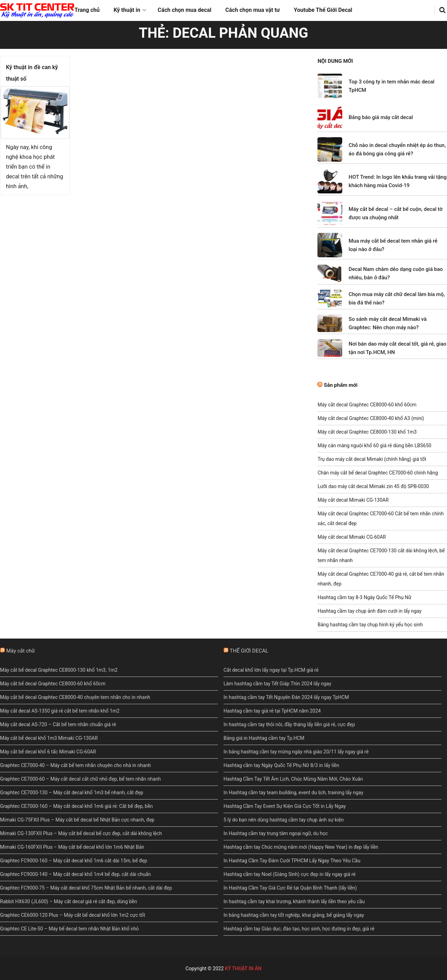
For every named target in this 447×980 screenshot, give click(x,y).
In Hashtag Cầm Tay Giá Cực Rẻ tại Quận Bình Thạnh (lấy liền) (290, 888)
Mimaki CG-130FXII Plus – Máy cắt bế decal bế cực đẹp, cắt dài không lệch (81, 833)
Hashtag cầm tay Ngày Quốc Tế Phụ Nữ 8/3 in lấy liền (281, 765)
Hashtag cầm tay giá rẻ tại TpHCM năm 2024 (272, 711)
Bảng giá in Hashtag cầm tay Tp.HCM (264, 738)
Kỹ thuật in (127, 10)
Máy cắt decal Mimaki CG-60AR (351, 537)
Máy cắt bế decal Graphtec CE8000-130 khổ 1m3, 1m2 (59, 670)
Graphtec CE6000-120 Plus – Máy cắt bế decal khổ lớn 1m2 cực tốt (73, 915)
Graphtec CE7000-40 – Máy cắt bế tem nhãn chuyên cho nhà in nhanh (75, 765)
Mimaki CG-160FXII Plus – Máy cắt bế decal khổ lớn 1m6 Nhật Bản (72, 847)
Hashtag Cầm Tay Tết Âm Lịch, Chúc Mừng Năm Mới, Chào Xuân (293, 779)
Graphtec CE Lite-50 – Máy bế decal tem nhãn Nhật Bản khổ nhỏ (69, 929)
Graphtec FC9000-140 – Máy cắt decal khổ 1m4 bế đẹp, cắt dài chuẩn (75, 874)
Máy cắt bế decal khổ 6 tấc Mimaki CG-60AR (48, 752)
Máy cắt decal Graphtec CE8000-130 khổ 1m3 (367, 432)
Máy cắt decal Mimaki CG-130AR (353, 500)
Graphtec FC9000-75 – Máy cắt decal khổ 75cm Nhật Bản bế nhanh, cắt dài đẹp (86, 888)
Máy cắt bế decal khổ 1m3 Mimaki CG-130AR (49, 738)
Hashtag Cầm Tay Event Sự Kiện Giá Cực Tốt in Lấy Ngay (285, 806)
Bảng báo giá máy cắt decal (381, 117)
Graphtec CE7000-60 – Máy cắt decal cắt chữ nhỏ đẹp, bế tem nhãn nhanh (80, 779)
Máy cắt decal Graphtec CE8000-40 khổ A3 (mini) (371, 418)
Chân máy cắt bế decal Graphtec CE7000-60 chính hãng (378, 473)
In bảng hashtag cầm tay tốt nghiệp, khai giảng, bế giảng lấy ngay (294, 915)
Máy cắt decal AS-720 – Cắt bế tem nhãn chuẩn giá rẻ (58, 724)
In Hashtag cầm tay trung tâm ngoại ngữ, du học (276, 833)
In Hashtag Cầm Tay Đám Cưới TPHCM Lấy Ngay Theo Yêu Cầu (292, 861)
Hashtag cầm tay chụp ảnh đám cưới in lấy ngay (369, 611)
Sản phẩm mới (341, 385)
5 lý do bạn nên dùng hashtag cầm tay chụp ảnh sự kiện (284, 820)
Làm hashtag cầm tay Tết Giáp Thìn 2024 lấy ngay (277, 684)
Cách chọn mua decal (185, 10)
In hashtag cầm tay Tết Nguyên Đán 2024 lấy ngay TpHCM (286, 697)
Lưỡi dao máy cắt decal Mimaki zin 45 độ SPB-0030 (373, 486)
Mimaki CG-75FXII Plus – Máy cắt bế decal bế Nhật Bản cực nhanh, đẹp (77, 820)
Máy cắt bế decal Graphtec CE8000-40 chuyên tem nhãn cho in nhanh (75, 697)
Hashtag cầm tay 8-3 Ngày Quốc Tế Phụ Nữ (364, 597)
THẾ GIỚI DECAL (249, 651)
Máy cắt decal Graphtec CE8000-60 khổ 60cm (367, 405)
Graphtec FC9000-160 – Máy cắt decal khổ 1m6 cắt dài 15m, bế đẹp (74, 861)
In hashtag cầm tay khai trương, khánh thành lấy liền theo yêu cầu (294, 901)
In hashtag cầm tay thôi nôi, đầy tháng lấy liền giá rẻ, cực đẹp (289, 724)
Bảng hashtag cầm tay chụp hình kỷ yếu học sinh (370, 625)
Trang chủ (87, 10)
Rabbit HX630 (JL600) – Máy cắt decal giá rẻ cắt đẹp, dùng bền (68, 901)
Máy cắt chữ (21, 651)
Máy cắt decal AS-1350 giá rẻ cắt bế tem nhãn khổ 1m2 (60, 711)
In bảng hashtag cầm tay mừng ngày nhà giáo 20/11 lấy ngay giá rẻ (296, 752)
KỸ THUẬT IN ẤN (243, 968)
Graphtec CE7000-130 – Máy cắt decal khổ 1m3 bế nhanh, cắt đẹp (72, 793)
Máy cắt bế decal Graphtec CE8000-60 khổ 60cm (53, 684)
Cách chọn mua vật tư (252, 10)
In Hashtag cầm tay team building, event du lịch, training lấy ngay (293, 793)
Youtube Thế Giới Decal (323, 10)
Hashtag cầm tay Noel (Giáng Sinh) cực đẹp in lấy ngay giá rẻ (290, 874)
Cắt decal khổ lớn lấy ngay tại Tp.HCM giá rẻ (271, 670)
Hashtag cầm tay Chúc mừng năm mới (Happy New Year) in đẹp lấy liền (301, 847)
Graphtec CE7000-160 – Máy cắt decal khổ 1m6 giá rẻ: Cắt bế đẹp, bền (76, 806)
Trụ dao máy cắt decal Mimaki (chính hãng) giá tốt (372, 459)
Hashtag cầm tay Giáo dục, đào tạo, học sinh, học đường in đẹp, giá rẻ (299, 929)
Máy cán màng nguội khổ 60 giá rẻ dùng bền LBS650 (374, 445)
